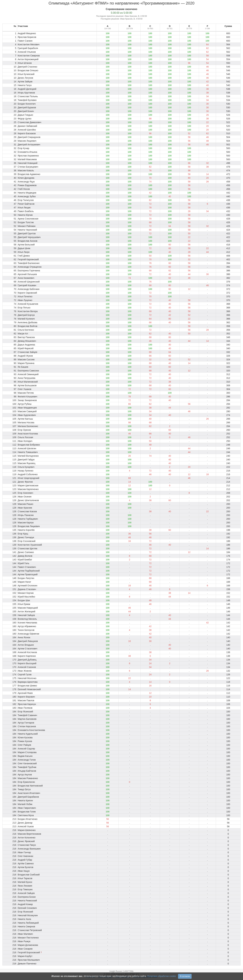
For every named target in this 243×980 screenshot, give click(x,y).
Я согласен (185, 976)
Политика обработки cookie (162, 976)
